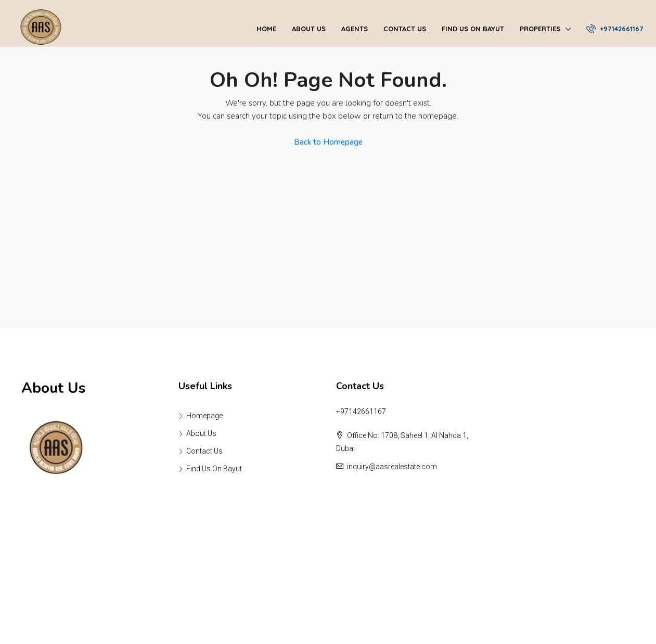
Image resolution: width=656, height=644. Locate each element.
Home (266, 29)
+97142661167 (615, 29)
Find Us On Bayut (473, 29)
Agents (355, 29)
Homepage (204, 416)
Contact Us (405, 29)
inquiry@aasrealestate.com (392, 467)
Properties (540, 29)
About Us (309, 29)
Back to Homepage (328, 142)
